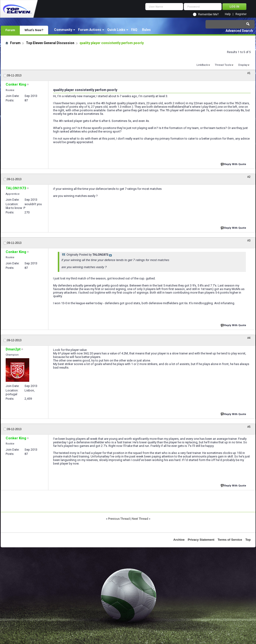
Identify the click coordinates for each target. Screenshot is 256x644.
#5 (249, 427)
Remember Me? (208, 14)
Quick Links (116, 30)
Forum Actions (90, 30)
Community (63, 30)
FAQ (134, 30)
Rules (146, 30)
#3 (249, 241)
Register (241, 14)
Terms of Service (230, 540)
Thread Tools (223, 65)
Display (243, 65)
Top (248, 540)
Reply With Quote (234, 164)
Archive (179, 540)
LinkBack (202, 65)
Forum (10, 30)
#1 (249, 73)
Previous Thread (119, 519)
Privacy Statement (201, 540)
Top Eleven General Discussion (50, 43)
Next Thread (140, 519)
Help (228, 14)
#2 (249, 177)
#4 (249, 338)
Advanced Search (239, 31)
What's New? (34, 30)
